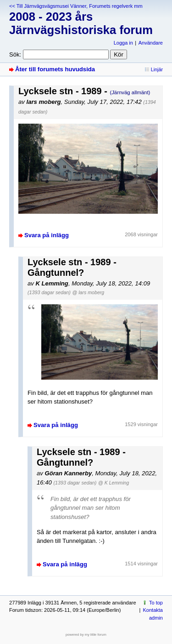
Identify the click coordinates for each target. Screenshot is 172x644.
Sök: (15, 54)
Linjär (157, 69)
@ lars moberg (89, 292)
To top (156, 603)
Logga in (123, 43)
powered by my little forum (86, 635)
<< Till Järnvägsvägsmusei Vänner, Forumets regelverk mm (76, 6)
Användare (151, 43)
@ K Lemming (114, 483)
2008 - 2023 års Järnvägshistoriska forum (81, 23)
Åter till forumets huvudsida (55, 69)
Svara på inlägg (47, 235)
